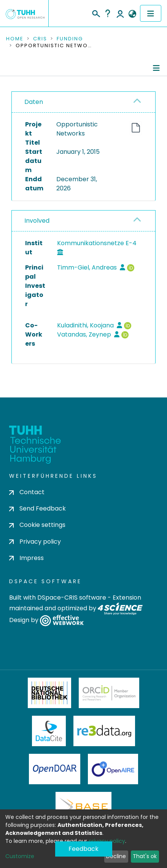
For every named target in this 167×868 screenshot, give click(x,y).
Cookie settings (37, 525)
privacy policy (107, 841)
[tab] (83, 102)
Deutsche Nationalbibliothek (49, 693)
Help (108, 13)
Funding (70, 39)
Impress (26, 558)
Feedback (83, 849)
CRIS (40, 39)
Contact (27, 492)
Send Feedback (37, 508)
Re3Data (104, 731)
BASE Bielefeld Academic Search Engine (83, 807)
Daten (34, 102)
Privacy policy (35, 542)
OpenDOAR (55, 769)
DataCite (49, 731)
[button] (132, 14)
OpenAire (113, 769)
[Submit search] (96, 13)
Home (15, 39)
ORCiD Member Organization (109, 693)
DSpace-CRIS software (72, 598)
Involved (37, 221)
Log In (120, 13)
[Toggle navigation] (151, 13)
